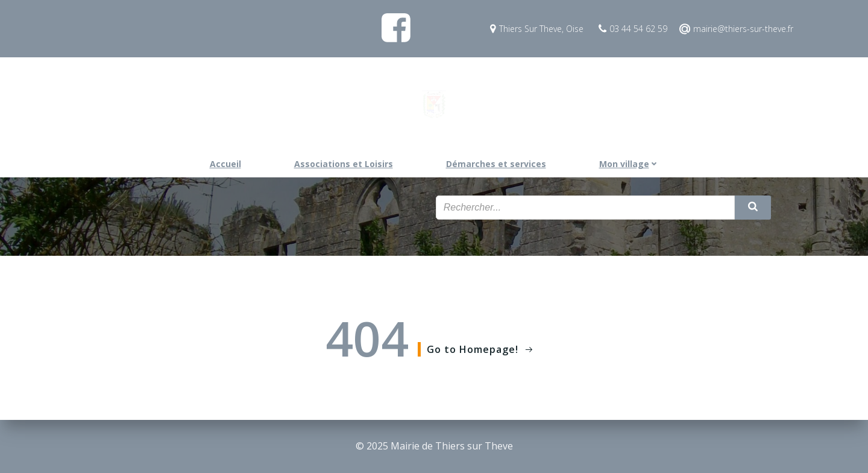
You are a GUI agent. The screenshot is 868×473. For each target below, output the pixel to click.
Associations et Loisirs (344, 164)
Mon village (629, 164)
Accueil (225, 164)
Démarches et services (496, 164)
